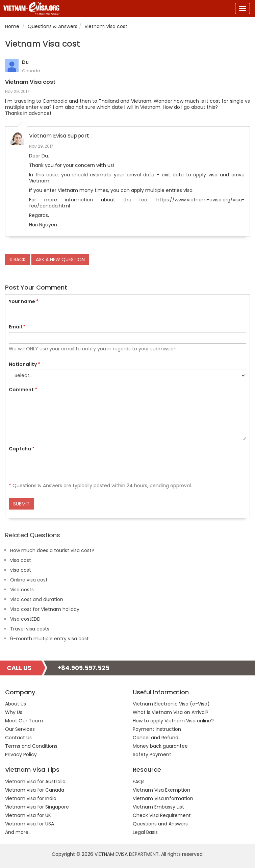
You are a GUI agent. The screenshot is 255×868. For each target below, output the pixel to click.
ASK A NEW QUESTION (60, 259)
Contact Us (18, 738)
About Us (16, 704)
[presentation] (60, 467)
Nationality (24, 364)
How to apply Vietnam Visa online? (173, 721)
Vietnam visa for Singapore (37, 807)
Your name (24, 301)
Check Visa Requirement (162, 815)
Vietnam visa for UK (28, 815)
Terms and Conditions (31, 746)
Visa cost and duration (37, 599)
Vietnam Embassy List (158, 807)
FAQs (139, 782)
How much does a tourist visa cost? (52, 550)
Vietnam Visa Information (163, 798)
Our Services (20, 729)
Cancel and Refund (156, 738)
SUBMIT (21, 504)
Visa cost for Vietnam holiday (45, 609)
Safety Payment (152, 754)
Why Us (14, 712)
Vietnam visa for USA (30, 824)
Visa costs (22, 590)
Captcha (22, 449)
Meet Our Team (24, 721)
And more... (18, 832)
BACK (18, 259)
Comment (23, 390)
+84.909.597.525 (83, 668)
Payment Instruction (157, 729)
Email (17, 327)
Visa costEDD (25, 619)
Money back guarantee (160, 746)
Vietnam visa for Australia (35, 782)
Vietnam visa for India (31, 798)
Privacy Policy (21, 754)
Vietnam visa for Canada (35, 790)
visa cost (21, 560)
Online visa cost (29, 580)
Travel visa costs (30, 629)
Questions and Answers (160, 824)
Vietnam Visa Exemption (161, 790)
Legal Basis (145, 832)
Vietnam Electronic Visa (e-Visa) (171, 704)
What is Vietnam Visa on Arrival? (171, 712)
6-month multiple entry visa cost (49, 639)
